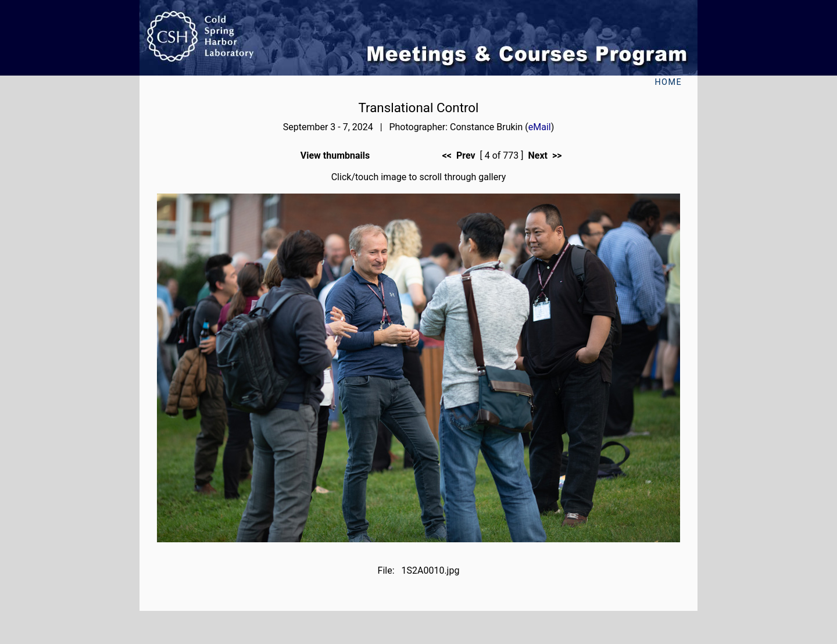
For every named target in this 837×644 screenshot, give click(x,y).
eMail (540, 127)
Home (668, 82)
